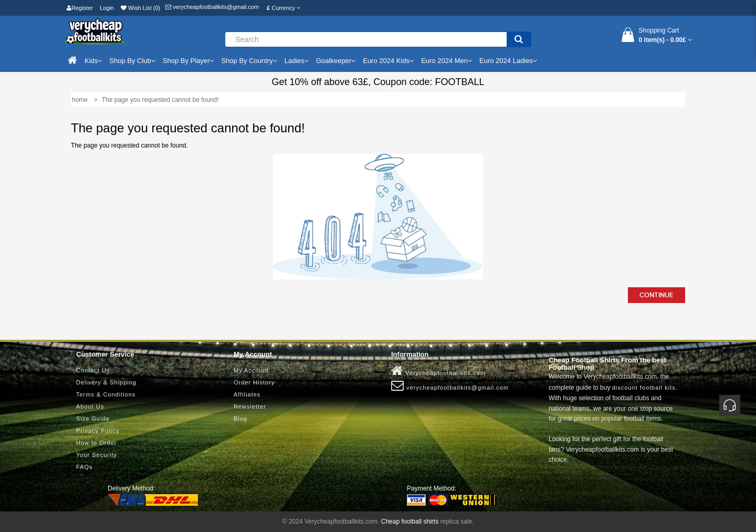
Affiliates (247, 394)
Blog (240, 419)
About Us (90, 406)
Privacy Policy (98, 431)
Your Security (97, 455)
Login (107, 8)
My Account (251, 370)
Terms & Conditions (106, 394)
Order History (254, 382)
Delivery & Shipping (106, 382)
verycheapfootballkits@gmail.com (212, 7)
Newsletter (250, 406)
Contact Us (93, 370)
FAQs (85, 467)
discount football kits (644, 388)
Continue (657, 295)
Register (80, 8)
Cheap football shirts (410, 521)
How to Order (96, 443)
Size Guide (93, 419)
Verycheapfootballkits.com (438, 371)
